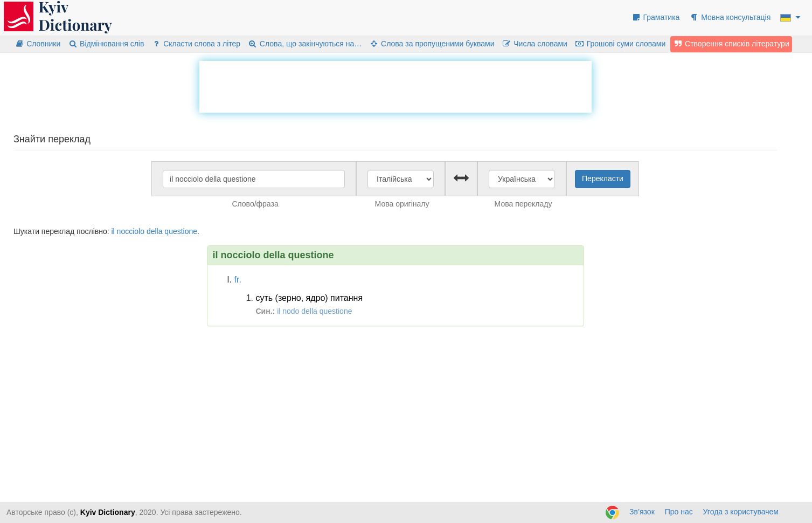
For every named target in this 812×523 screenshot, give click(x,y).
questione (181, 231)
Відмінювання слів (106, 44)
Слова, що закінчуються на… (305, 44)
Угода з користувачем (741, 512)
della (155, 231)
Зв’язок (642, 512)
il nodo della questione (314, 311)
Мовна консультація (730, 17)
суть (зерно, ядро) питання (310, 298)
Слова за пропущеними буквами (432, 44)
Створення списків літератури (731, 44)
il (113, 231)
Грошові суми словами (620, 44)
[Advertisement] (395, 85)
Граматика (656, 17)
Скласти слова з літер (196, 44)
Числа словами (535, 44)
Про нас (679, 512)
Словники (37, 44)
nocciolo (131, 231)
